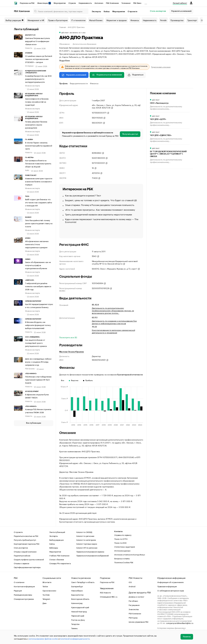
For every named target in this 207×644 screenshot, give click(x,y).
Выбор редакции (15, 20)
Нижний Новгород (79, 611)
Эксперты (96, 12)
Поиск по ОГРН (121, 539)
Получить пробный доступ (25, 540)
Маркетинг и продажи (117, 20)
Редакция (18, 590)
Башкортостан (77, 595)
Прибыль (88, 380)
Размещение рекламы (23, 595)
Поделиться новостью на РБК (26, 536)
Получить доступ (130, 134)
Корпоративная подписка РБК (27, 544)
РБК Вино (137, 3)
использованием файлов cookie (43, 639)
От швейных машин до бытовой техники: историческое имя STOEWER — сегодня (39, 59)
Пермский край (78, 616)
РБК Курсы (133, 617)
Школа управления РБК (139, 622)
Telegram (46, 599)
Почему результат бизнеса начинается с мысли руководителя (36, 125)
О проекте (132, 12)
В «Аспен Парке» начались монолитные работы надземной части (39, 145)
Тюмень (74, 628)
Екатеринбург (77, 586)
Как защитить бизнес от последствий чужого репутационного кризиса (36, 343)
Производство (177, 20)
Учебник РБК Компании (59, 555)
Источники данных (122, 550)
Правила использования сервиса (90, 551)
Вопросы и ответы (122, 558)
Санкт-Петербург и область (83, 582)
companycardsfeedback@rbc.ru (180, 623)
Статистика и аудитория (125, 547)
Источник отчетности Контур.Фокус (130, 554)
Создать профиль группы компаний (29, 559)
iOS (130, 582)
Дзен (45, 603)
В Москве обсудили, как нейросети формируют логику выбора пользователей (38, 325)
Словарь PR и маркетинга (60, 563)
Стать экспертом (158, 11)
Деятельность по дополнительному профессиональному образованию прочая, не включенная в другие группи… (113, 310)
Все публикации (34, 423)
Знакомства (134, 609)
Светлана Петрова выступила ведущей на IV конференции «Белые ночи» (37, 41)
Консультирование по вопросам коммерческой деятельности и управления (113, 331)
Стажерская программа (24, 599)
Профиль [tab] (63, 84)
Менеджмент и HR (36, 20)
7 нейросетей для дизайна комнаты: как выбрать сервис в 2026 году (38, 286)
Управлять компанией (181, 11)
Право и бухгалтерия (58, 20)
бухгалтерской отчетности (130, 375)
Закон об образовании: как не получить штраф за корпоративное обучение (38, 265)
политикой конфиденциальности (75, 639)
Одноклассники (49, 590)
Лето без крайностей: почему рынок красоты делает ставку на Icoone (39, 223)
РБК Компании (112, 3)
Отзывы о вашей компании (25, 551)
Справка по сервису (123, 535)
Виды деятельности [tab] (79, 84)
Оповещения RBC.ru (109, 597)
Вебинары (54, 548)
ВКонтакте (47, 582)
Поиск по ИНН (120, 543)
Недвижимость (85, 3)
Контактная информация (24, 586)
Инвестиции (44, 3)
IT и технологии (78, 20)
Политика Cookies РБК (124, 562)
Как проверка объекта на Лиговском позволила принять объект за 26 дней (38, 163)
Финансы (135, 20)
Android (132, 586)
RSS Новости (105, 592)
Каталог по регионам (85, 536)
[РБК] (16, 3)
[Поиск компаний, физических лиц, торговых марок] (61, 11)
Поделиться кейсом (22, 555)
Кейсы (107, 12)
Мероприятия (60, 3)
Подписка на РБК (27, 3)
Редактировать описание (161, 67)
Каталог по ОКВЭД (84, 532)
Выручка (74, 380)
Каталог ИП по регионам (87, 548)
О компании (19, 582)
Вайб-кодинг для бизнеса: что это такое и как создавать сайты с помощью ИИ (39, 202)
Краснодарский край (80, 607)
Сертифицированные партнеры (27, 567)
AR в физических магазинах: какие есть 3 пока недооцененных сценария (37, 244)
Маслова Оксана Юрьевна (72, 352)
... (146, 3)
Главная (63, 27)
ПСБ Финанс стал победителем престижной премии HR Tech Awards (38, 380)
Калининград (77, 603)
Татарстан (75, 624)
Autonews (99, 3)
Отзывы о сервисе (21, 563)
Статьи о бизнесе (57, 559)
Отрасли (72, 3)
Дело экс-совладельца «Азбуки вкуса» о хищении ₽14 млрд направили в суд (38, 362)
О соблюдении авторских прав (171, 590)
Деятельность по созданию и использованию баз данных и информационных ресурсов (114, 322)
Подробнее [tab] (65, 61)
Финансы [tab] (94, 84)
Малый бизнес (96, 20)
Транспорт (192, 20)
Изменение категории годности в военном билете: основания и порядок (39, 181)
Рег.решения (134, 605)
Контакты (118, 531)
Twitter (45, 586)
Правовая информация (167, 586)
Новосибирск (77, 590)
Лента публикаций (26, 29)
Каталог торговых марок (87, 544)
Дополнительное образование (85, 44)
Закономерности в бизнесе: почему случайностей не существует (37, 102)
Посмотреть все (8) (68, 337)
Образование (64, 44)
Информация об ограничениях (171, 582)
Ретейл (163, 20)
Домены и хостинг (136, 597)
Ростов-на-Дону (78, 620)
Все (63, 380)
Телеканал (126, 3)
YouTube (46, 595)
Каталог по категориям (86, 540)
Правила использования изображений (93, 555)
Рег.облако (133, 601)
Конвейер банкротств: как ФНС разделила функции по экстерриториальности (38, 79)
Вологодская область (80, 599)
